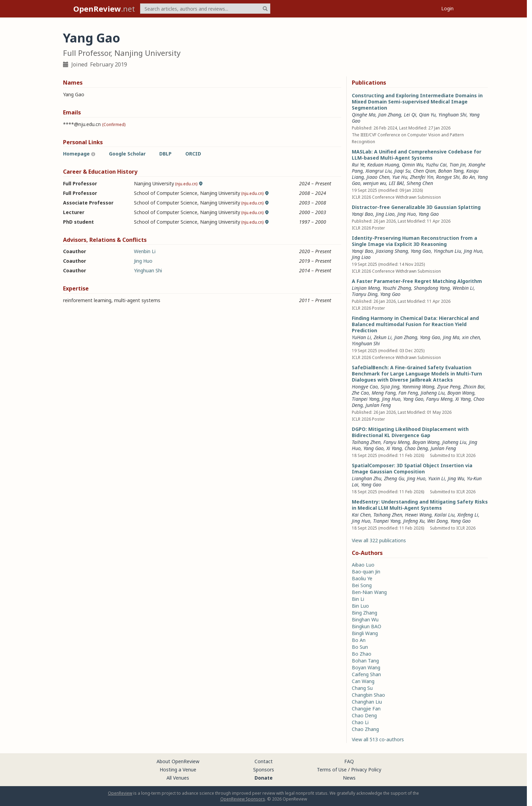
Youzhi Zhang (397, 288)
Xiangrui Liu (379, 171)
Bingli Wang (365, 633)
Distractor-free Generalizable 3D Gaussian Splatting (416, 207)
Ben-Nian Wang (369, 592)
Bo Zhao (362, 654)
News (349, 778)
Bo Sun (360, 647)
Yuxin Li (437, 478)
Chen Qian (424, 171)
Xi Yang (463, 399)
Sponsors (264, 770)
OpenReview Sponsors (243, 799)
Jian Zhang (390, 115)
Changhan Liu (367, 702)
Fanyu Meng (439, 399)
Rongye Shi (448, 177)
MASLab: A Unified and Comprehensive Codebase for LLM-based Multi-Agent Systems (417, 155)
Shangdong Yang (432, 288)
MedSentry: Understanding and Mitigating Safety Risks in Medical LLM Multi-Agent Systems (420, 505)
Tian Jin (457, 165)
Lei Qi (410, 115)
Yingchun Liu (447, 251)
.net (104, 9)
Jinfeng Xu (414, 521)
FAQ (349, 761)
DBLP (165, 154)
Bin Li (358, 599)
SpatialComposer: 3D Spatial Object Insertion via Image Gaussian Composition (412, 468)
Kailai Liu (444, 515)
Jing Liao (385, 214)
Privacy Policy (366, 770)
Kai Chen (361, 515)
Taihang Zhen (366, 442)
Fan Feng (408, 393)
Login (447, 8)
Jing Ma (451, 337)
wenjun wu (375, 183)
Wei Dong (437, 521)
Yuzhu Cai (436, 165)
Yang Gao (429, 214)
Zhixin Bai (474, 387)
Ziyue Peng (449, 387)
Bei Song (362, 585)
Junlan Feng (378, 405)
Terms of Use (332, 770)
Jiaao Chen (378, 177)
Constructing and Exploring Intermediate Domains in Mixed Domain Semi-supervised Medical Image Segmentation (417, 102)
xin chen (471, 337)
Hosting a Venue (178, 770)
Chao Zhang (365, 729)
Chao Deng (416, 448)
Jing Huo (143, 261)
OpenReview (120, 793)
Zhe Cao (360, 393)
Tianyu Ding (365, 294)
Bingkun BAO (367, 626)
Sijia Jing (390, 387)
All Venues (178, 778)
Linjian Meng (366, 288)
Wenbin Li (145, 251)
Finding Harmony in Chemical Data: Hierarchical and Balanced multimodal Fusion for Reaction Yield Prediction (415, 324)
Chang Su (362, 688)
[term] (205, 9)
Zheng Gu (394, 478)
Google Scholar (127, 154)
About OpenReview (178, 761)
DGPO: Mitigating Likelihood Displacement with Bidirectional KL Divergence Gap (410, 432)
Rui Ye (358, 165)
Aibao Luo (363, 565)
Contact (264, 761)
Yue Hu (400, 177)
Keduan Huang (383, 165)
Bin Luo (360, 606)
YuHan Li (361, 337)
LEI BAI (396, 183)
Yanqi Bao (362, 214)
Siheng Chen (420, 183)
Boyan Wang (461, 393)
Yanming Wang (418, 387)
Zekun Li (383, 337)
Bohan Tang (451, 171)
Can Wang (363, 681)
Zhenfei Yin (422, 177)
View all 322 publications (379, 540)
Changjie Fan (366, 709)
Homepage (76, 154)
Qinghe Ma (364, 115)
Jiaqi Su (402, 171)
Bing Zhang (364, 613)
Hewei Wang (418, 515)
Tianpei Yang (366, 399)
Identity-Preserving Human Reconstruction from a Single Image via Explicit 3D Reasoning (415, 241)
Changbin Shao (368, 695)
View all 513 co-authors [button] (378, 739)
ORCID (193, 154)
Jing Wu (456, 478)
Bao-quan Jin (366, 572)
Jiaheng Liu (433, 393)
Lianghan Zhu (367, 478)
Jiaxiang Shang (392, 251)
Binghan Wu (365, 619)
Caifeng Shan (366, 674)
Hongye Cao (365, 387)
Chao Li (360, 722)
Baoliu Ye (362, 578)
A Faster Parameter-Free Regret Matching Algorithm (417, 281)
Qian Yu (427, 115)
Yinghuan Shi (148, 270)
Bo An (469, 177)
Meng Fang (384, 393)
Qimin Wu (412, 165)
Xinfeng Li (468, 515)
